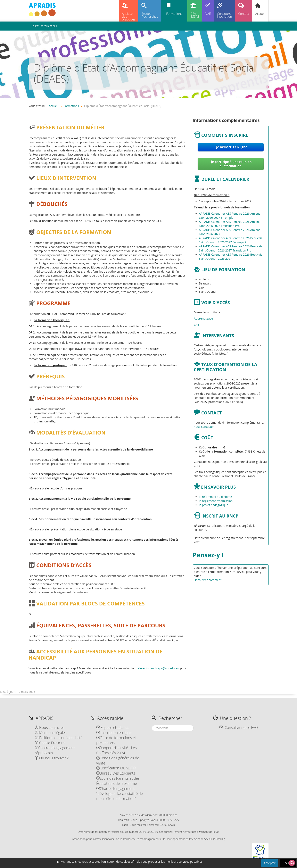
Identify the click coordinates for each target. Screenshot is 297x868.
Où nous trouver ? (52, 758)
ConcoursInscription (225, 15)
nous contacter (204, 427)
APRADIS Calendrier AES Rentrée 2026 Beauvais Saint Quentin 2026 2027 (231, 257)
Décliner (288, 863)
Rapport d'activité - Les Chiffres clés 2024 (117, 750)
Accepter (270, 863)
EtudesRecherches (150, 15)
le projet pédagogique (214, 505)
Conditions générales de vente (118, 760)
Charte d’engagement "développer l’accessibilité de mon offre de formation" (120, 794)
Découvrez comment (208, 580)
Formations (174, 14)
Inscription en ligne (114, 733)
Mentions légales (51, 733)
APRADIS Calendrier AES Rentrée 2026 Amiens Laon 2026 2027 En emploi (230, 216)
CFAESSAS (195, 15)
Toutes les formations (44, 26)
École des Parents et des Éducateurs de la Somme (118, 781)
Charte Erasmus (50, 743)
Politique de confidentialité (59, 738)
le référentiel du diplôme (216, 497)
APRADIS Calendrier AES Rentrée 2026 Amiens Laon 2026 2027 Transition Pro (230, 224)
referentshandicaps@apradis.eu (158, 668)
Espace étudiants (112, 727)
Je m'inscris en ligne (231, 147)
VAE (208, 14)
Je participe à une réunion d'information (231, 164)
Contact (244, 14)
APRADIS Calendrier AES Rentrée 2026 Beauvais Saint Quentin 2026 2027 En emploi (231, 240)
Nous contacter (50, 727)
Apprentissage (203, 318)
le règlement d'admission (216, 501)
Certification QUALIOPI (116, 768)
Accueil (260, 14)
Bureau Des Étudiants (116, 773)
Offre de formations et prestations (116, 740)
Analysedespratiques (129, 16)
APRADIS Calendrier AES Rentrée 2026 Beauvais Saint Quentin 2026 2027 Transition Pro (231, 248)
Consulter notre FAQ (239, 727)
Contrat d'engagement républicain (55, 750)
